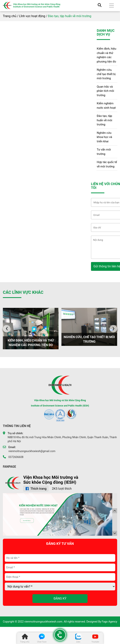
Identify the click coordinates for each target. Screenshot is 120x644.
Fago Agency (110, 622)
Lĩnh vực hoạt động (32, 16)
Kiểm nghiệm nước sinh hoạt (106, 106)
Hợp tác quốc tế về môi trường (107, 164)
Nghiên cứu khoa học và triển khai (104, 137)
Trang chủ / (11, 16)
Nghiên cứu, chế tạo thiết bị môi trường (106, 74)
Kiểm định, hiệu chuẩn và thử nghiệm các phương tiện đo (106, 55)
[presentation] (7, 329)
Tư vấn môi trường (104, 152)
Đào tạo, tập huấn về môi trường (104, 120)
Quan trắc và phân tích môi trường (105, 91)
